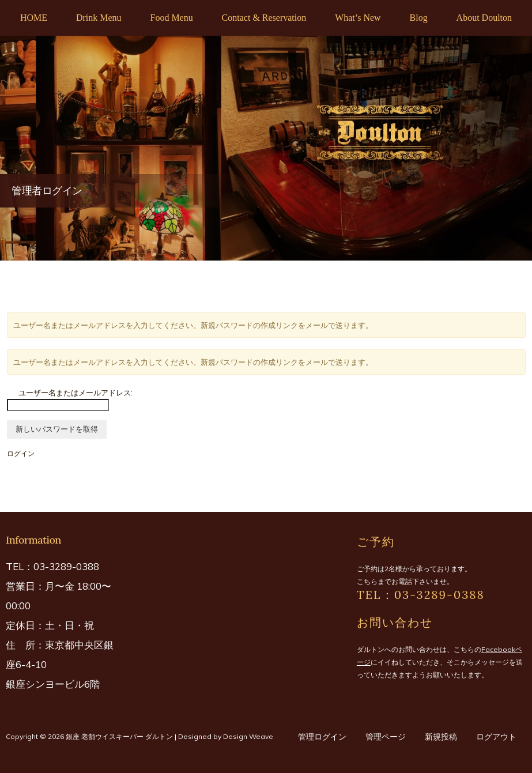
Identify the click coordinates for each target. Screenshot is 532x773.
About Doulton (484, 18)
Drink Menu (99, 18)
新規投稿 (441, 737)
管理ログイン (322, 737)
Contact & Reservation (264, 18)
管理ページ (386, 737)
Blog (419, 18)
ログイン (21, 453)
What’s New (358, 18)
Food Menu (171, 18)
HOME (34, 18)
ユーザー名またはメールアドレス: (76, 393)
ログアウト (496, 737)
